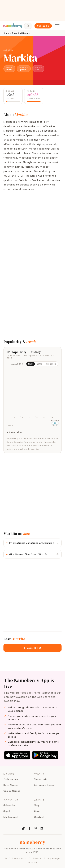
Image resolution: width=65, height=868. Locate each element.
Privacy (37, 858)
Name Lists (41, 779)
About (38, 811)
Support (33, 862)
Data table (15, 432)
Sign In (7, 811)
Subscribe (43, 26)
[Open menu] (57, 26)
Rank (31, 364)
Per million (51, 364)
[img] (32, 394)
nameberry (33, 842)
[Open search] (28, 26)
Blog (37, 805)
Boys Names (11, 785)
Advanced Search (45, 785)
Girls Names (11, 779)
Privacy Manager (52, 858)
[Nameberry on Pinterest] (36, 828)
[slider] (53, 423)
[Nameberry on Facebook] (29, 828)
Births (40, 364)
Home (6, 33)
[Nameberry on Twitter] (23, 828)
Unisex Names (12, 791)
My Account (11, 817)
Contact (39, 817)
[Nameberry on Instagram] (42, 828)
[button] (32, 648)
